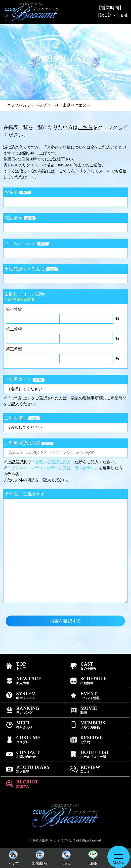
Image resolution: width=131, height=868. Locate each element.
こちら (85, 127)
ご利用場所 (22, 418)
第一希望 (14, 309)
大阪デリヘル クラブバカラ (58, 840)
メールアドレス (27, 243)
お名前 (18, 192)
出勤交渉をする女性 (31, 269)
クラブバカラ (18, 105)
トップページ (46, 105)
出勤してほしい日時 (65, 296)
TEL (66, 857)
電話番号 (20, 218)
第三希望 (14, 349)
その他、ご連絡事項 (25, 494)
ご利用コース (24, 379)
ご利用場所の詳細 (29, 443)
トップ (13, 857)
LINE (93, 857)
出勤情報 (40, 857)
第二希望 (14, 329)
